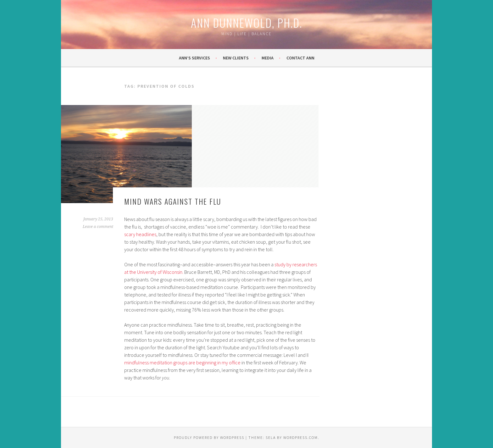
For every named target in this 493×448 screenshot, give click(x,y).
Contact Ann (300, 58)
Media (268, 58)
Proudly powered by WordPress (209, 437)
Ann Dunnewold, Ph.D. (246, 22)
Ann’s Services (194, 58)
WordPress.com (301, 437)
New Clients (236, 58)
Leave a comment (98, 227)
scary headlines (140, 234)
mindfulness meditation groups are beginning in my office (183, 362)
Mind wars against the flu (173, 201)
